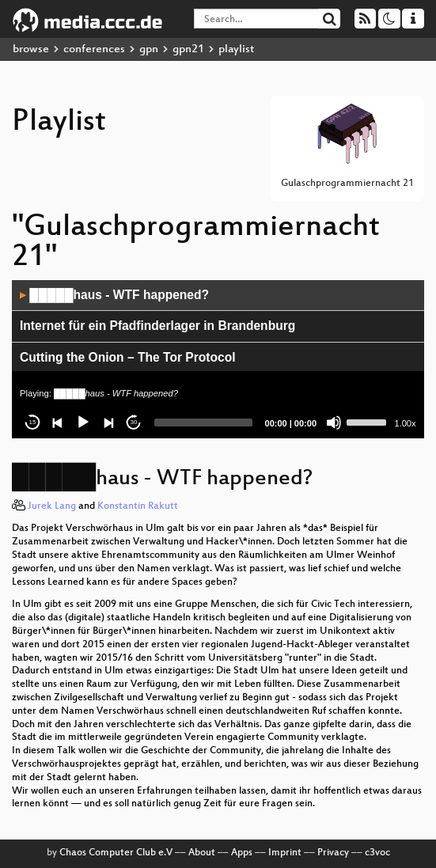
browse (31, 49)
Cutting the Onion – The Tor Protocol (128, 357)
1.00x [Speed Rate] (406, 423)
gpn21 (188, 49)
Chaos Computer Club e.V (116, 853)
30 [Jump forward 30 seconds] (134, 422)
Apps (242, 853)
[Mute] (334, 423)
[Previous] (58, 423)
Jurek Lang (52, 506)
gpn (149, 49)
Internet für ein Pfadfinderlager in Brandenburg (157, 326)
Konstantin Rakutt (138, 506)
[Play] (83, 423)
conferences (94, 49)
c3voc (377, 853)
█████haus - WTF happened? (114, 295)
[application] (218, 359)
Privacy (333, 853)
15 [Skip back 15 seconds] (33, 422)
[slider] (203, 423)
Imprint (285, 853)
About (202, 853)
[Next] (108, 423)
